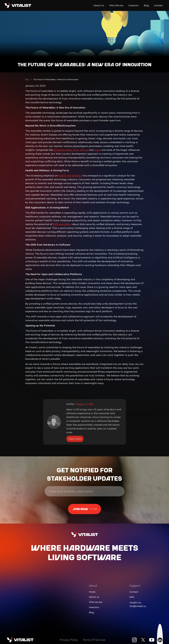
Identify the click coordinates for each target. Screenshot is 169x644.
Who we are (116, 5)
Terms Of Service (94, 640)
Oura (76, 151)
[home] (18, 6)
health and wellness (70, 177)
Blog (146, 5)
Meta (69, 151)
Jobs (132, 597)
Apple (98, 151)
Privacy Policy (69, 640)
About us (99, 5)
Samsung (59, 151)
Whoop (84, 151)
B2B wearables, (62, 226)
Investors (134, 5)
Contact (158, 5)
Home (92, 592)
